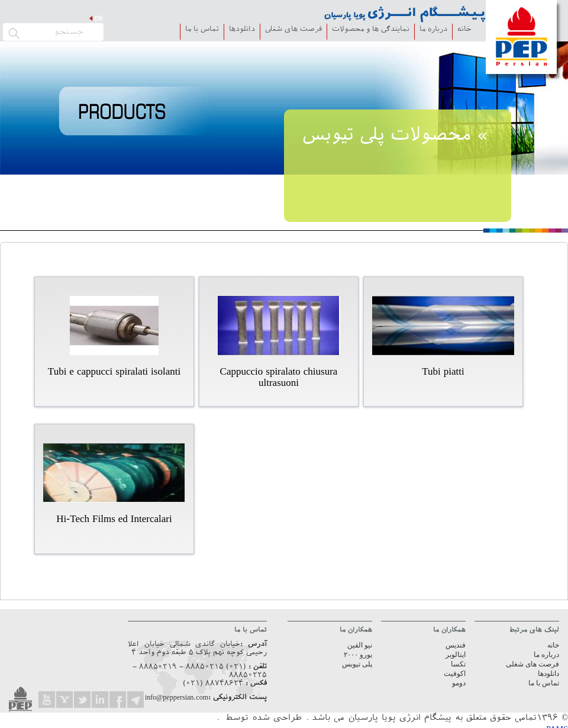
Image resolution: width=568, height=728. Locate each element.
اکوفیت (455, 674)
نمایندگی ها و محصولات (371, 30)
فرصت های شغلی (293, 30)
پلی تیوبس (357, 664)
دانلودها (242, 30)
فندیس (456, 645)
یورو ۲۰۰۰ (358, 655)
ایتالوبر (456, 655)
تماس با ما (202, 30)
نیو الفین (360, 645)
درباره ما (433, 30)
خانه (464, 30)
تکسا (458, 664)
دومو (459, 683)
